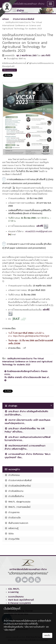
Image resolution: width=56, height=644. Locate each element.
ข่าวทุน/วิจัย (12, 539)
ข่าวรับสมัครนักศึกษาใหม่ (18, 486)
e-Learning (13, 592)
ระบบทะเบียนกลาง (16, 597)
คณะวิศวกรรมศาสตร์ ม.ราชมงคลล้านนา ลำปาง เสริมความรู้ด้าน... (25, 447)
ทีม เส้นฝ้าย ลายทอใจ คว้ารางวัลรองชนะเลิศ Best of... (27, 379)
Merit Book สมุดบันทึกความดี (21, 600)
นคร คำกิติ (46, 56)
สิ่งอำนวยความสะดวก (16, 523)
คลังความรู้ (11, 528)
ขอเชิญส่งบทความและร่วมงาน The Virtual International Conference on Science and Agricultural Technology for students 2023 (27, 362)
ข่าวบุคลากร (12, 512)
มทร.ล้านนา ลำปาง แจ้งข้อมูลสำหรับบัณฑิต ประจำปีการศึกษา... (26, 413)
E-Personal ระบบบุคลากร (19, 603)
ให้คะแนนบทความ (10, 70)
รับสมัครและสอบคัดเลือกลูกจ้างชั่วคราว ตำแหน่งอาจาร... (26, 373)
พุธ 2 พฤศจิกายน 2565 (27, 56)
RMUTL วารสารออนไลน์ (17, 507)
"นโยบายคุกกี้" (10, 630)
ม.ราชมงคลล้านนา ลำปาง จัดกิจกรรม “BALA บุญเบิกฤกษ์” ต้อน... (28, 456)
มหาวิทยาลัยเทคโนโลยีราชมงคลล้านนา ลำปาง (23, 4)
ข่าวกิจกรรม (12, 475)
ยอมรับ (47, 635)
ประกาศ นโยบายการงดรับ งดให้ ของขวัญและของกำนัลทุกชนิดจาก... (28, 421)
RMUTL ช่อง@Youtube (17, 502)
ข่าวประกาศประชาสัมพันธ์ (18, 480)
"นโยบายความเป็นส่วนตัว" (35, 627)
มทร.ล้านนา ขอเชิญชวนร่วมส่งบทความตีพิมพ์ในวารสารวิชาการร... (28, 439)
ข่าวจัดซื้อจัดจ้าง (14, 496)
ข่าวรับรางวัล (13, 518)
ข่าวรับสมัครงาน (14, 491)
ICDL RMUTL (14, 589)
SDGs (9, 533)
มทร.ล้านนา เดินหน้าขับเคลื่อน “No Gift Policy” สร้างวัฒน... (25, 430)
